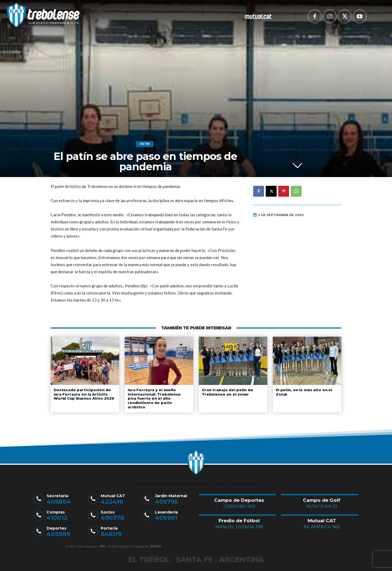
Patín (145, 144)
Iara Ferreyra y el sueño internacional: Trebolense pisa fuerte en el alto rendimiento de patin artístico (158, 396)
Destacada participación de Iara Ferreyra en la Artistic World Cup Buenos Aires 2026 (83, 394)
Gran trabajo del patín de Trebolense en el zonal (227, 392)
